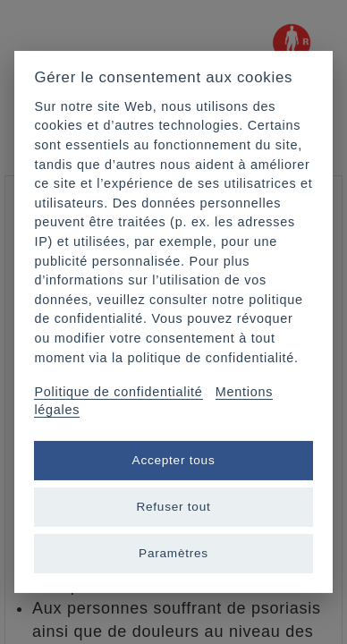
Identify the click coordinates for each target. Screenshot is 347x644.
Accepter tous (174, 460)
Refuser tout (173, 507)
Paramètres (173, 553)
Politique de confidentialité (118, 392)
